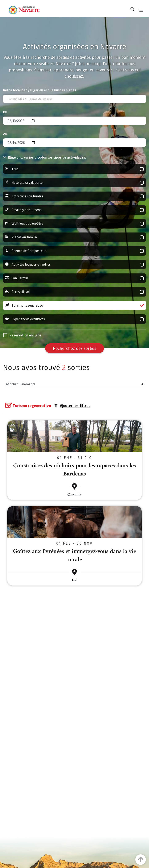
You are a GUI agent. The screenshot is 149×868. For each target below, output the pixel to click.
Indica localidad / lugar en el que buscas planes (40, 90)
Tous (74, 169)
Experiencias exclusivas (74, 319)
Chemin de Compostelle (74, 251)
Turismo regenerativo (74, 305)
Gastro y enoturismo (74, 210)
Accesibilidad (74, 292)
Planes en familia (74, 237)
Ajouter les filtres (72, 406)
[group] (74, 169)
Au (5, 134)
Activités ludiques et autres (74, 265)
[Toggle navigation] (141, 10)
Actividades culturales (74, 196)
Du (5, 112)
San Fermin (74, 278)
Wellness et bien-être (74, 224)
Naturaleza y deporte (74, 183)
